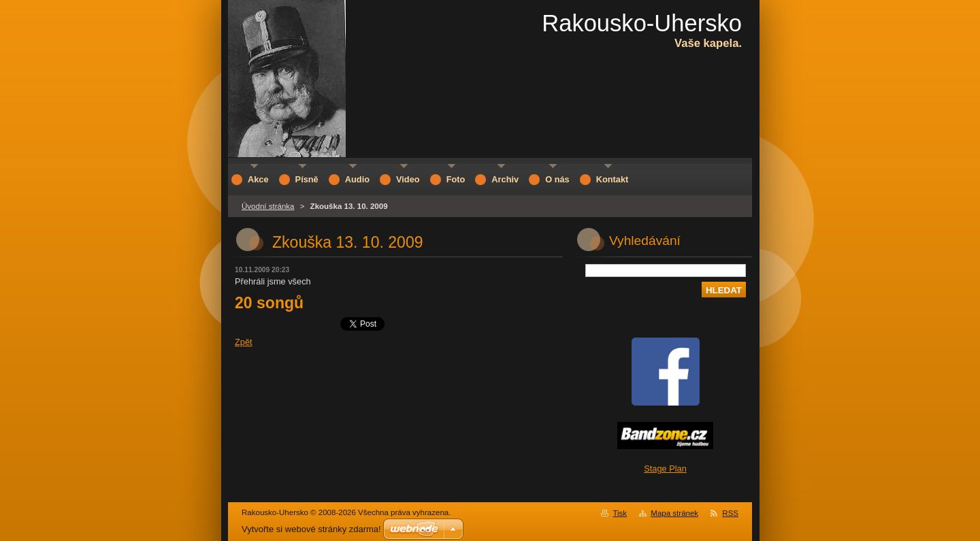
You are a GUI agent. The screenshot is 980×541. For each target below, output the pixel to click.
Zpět (244, 342)
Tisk (620, 513)
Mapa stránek (674, 513)
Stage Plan (665, 469)
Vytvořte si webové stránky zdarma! (311, 529)
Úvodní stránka (268, 206)
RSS (730, 513)
